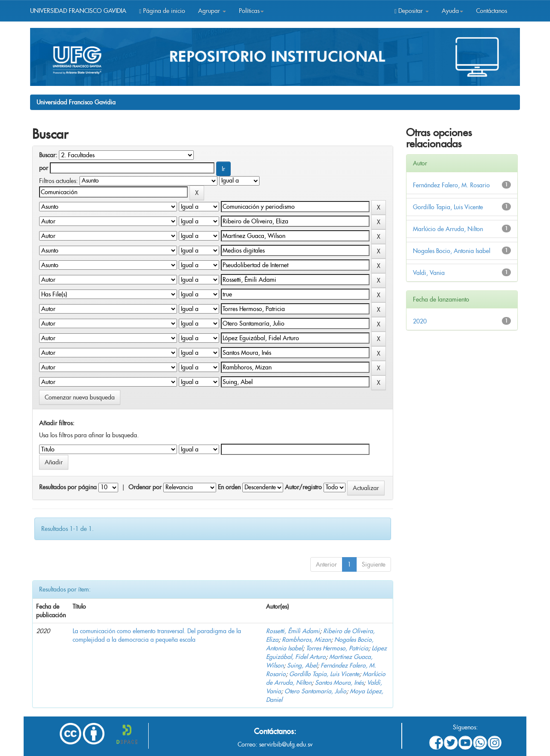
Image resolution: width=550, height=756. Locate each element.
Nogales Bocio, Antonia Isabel (452, 251)
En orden (229, 487)
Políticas (251, 11)
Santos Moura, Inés (339, 683)
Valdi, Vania (429, 273)
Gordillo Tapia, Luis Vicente (324, 674)
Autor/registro (303, 487)
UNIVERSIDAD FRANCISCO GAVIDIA (78, 11)
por (44, 168)
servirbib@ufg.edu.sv (286, 744)
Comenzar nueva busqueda (80, 397)
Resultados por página (68, 487)
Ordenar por (145, 487)
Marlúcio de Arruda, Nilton (448, 229)
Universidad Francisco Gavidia (76, 102)
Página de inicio (162, 11)
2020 (420, 321)
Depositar (412, 11)
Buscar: (48, 155)
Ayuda (452, 11)
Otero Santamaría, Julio (315, 691)
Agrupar (212, 11)
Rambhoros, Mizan (306, 640)
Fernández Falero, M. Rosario (451, 185)
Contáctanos (492, 11)
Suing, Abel (302, 665)
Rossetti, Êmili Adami (293, 631)
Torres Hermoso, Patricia (337, 648)
